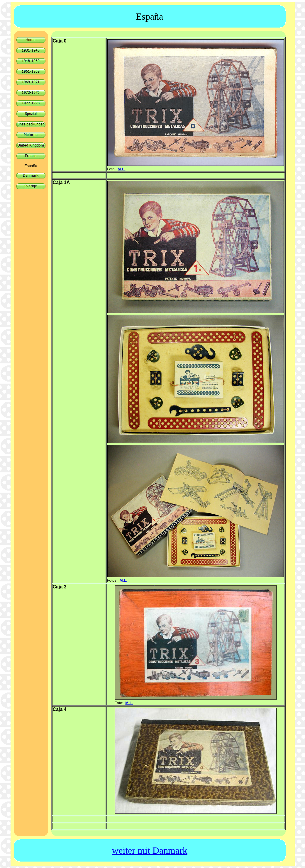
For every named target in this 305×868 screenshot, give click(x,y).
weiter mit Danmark (150, 850)
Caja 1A (61, 182)
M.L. (121, 169)
